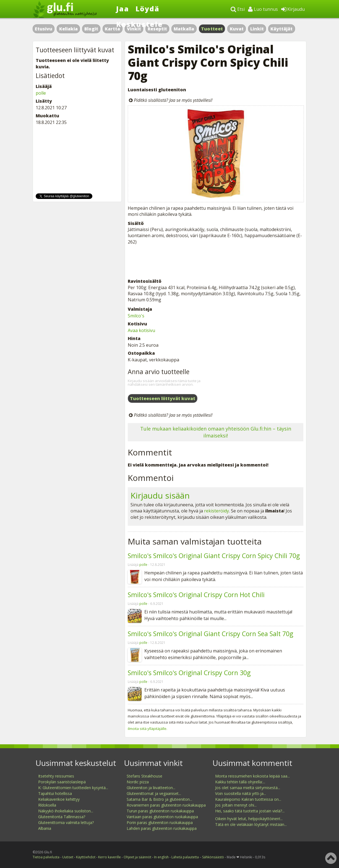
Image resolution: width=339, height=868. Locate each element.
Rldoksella (47, 805)
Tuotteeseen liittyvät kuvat (163, 398)
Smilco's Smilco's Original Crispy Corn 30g (189, 673)
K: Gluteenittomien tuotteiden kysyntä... (73, 788)
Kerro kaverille (109, 857)
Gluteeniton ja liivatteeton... (151, 788)
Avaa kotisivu (141, 330)
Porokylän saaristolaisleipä (62, 782)
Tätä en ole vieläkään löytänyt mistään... (251, 824)
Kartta (112, 29)
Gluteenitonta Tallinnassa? (62, 817)
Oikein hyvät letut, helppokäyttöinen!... (249, 819)
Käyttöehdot (86, 857)
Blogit (91, 29)
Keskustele (139, 24)
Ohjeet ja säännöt (137, 857)
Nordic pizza (138, 782)
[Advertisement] (216, 261)
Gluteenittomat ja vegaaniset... (154, 793)
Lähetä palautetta (185, 857)
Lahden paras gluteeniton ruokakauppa (162, 828)
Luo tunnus (263, 9)
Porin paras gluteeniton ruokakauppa (160, 822)
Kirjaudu (293, 9)
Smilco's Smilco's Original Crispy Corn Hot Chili (196, 595)
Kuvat (237, 29)
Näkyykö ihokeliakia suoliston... (66, 811)
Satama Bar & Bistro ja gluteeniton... (159, 799)
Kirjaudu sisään (160, 495)
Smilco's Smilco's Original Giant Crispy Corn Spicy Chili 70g (214, 556)
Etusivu (44, 29)
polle (143, 565)
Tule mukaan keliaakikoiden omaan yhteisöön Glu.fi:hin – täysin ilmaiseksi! (216, 432)
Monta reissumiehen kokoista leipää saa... (252, 776)
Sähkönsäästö (213, 857)
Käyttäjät (281, 29)
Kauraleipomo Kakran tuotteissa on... (248, 799)
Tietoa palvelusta (46, 857)
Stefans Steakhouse (144, 776)
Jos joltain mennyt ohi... (236, 805)
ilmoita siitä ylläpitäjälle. (148, 729)
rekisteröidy (217, 511)
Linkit (257, 29)
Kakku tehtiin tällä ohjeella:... (240, 782)
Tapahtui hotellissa (55, 793)
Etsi (238, 9)
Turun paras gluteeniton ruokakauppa (160, 811)
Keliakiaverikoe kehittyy (59, 799)
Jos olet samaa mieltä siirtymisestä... (248, 788)
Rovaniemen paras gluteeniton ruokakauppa (166, 805)
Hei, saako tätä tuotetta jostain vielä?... (250, 811)
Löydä (148, 9)
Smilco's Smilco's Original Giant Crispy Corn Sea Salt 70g (210, 634)
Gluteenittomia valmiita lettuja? (66, 822)
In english (161, 857)
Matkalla (184, 29)
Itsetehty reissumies (56, 776)
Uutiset (68, 857)
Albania (45, 828)
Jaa (123, 9)
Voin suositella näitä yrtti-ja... (241, 793)
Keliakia (68, 29)
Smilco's (136, 316)
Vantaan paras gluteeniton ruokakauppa (162, 817)
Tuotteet (212, 29)
